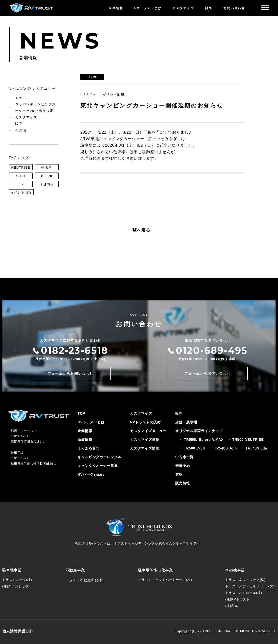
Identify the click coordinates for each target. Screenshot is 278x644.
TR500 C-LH (195, 448)
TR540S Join (226, 448)
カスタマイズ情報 (145, 448)
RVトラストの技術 (145, 422)
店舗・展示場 (186, 422)
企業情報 (116, 8)
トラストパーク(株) (17, 580)
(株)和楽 (232, 606)
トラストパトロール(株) (244, 593)
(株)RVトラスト (237, 599)
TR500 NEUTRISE (248, 440)
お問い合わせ (234, 8)
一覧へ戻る (139, 230)
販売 (19, 124)
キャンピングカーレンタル (99, 457)
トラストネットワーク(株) (245, 580)
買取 (179, 474)
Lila (21, 184)
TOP (81, 413)
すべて (21, 98)
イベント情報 (21, 192)
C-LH (21, 176)
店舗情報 (47, 184)
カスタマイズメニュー (148, 431)
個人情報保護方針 (18, 631)
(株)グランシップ (15, 586)
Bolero (47, 176)
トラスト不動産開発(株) (85, 580)
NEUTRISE (21, 167)
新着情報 (85, 440)
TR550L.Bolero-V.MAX (204, 440)
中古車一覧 (184, 457)
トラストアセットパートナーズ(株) (165, 580)
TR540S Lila (256, 448)
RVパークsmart (91, 474)
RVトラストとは (148, 8)
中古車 (47, 167)
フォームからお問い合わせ (70, 373)
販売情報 (183, 483)
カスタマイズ (26, 117)
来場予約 (183, 466)
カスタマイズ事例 (145, 440)
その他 (21, 130)
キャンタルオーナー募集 (98, 466)
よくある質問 (89, 448)
